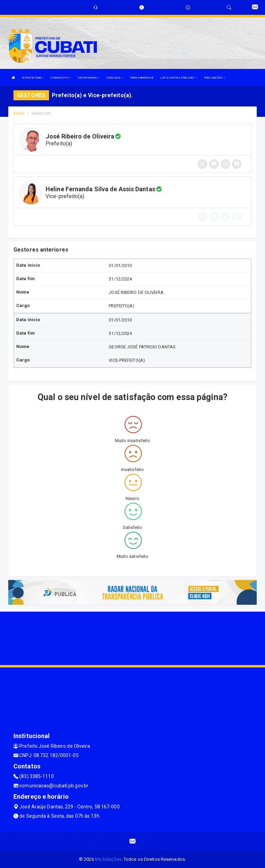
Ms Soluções (108, 859)
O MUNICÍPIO (61, 78)
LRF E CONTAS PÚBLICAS (178, 78)
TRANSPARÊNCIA (141, 78)
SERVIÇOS (115, 78)
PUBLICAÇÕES (214, 78)
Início (19, 113)
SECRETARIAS (89, 78)
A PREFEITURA (33, 78)
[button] (237, 216)
